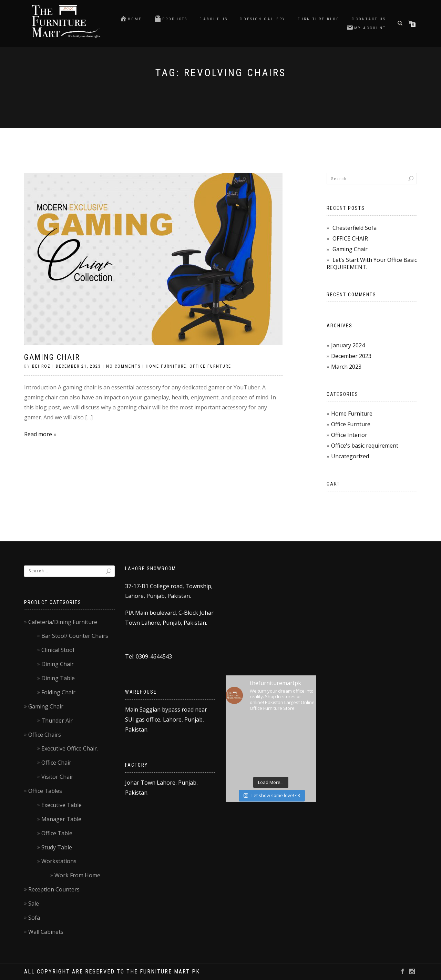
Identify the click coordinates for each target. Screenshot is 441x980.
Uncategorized (350, 456)
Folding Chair (58, 692)
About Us (214, 19)
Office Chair (56, 763)
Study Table (57, 847)
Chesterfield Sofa (355, 228)
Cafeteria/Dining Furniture (63, 622)
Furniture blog (319, 19)
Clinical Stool (58, 650)
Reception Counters (54, 889)
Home (131, 19)
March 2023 (346, 367)
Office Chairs (45, 735)
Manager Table (61, 819)
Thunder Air (57, 721)
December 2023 (351, 356)
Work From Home (77, 875)
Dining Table (58, 678)
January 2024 (348, 345)
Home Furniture (166, 366)
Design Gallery (263, 19)
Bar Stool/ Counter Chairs (75, 636)
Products (171, 19)
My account (366, 28)
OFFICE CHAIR (350, 238)
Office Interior (349, 435)
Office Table (57, 833)
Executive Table (61, 805)
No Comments (123, 366)
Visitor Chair (57, 777)
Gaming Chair (52, 357)
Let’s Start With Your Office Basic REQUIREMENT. (372, 263)
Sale (34, 904)
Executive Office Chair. (70, 748)
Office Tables (45, 791)
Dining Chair (58, 664)
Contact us (369, 19)
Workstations (59, 861)
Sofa (34, 918)
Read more (38, 434)
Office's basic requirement (365, 446)
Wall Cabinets (46, 932)
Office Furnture (210, 366)
